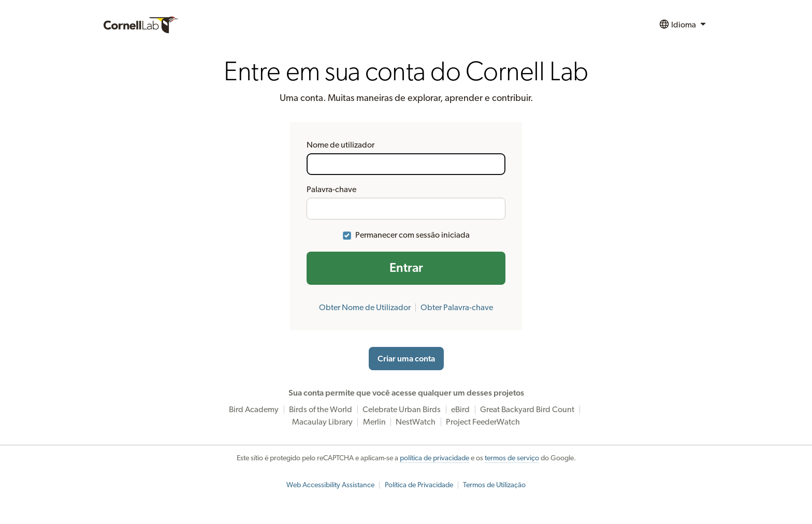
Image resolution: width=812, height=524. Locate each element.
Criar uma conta (406, 359)
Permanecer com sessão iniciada (412, 235)
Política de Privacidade (419, 485)
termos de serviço (512, 458)
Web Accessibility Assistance (330, 485)
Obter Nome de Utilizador (365, 308)
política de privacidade (434, 458)
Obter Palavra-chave (457, 308)
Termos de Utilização (494, 485)
